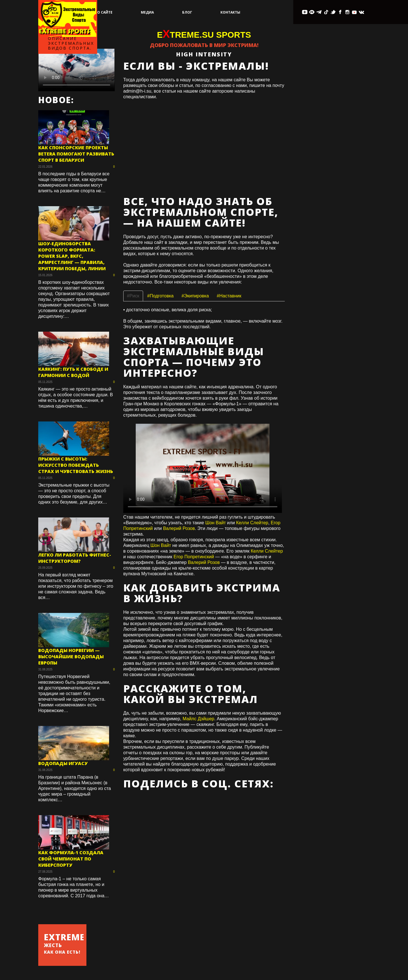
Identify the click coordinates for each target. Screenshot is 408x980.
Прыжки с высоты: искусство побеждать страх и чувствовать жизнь (76, 465)
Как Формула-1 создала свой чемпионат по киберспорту (71, 859)
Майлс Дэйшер (199, 719)
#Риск (133, 296)
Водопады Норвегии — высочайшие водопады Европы (71, 657)
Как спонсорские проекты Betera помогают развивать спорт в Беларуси (76, 154)
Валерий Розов (179, 528)
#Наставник (229, 296)
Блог (187, 12)
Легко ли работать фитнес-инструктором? (75, 558)
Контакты (230, 12)
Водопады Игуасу (63, 763)
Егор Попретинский (194, 557)
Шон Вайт (215, 523)
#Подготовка (161, 296)
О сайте (105, 12)
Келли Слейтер (252, 523)
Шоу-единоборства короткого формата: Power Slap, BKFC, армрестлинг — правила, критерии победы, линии (72, 256)
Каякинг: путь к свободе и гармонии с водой (73, 372)
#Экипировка (195, 296)
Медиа (147, 12)
